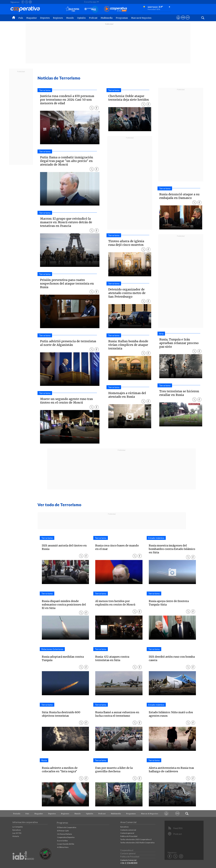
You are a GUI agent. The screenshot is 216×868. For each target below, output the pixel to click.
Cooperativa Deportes (66, 837)
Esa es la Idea (62, 841)
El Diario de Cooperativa (67, 827)
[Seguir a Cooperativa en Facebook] (23, 2)
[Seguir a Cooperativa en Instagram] (30, 2)
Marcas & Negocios (141, 18)
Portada (17, 814)
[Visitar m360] (183, 20)
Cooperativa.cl (127, 850)
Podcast (93, 18)
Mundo (70, 18)
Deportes (45, 18)
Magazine (31, 18)
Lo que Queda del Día (66, 844)
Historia (16, 836)
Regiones (58, 18)
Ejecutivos (17, 830)
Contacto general (127, 833)
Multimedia (107, 18)
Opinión (81, 18)
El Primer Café (63, 831)
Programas (122, 18)
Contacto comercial (128, 830)
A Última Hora (63, 847)
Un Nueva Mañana (64, 834)
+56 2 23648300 (129, 863)
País (21, 18)
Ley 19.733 (17, 833)
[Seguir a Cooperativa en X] (27, 2)
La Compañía (18, 827)
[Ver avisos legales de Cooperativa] (178, 20)
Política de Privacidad (129, 836)
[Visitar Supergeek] (188, 20)
